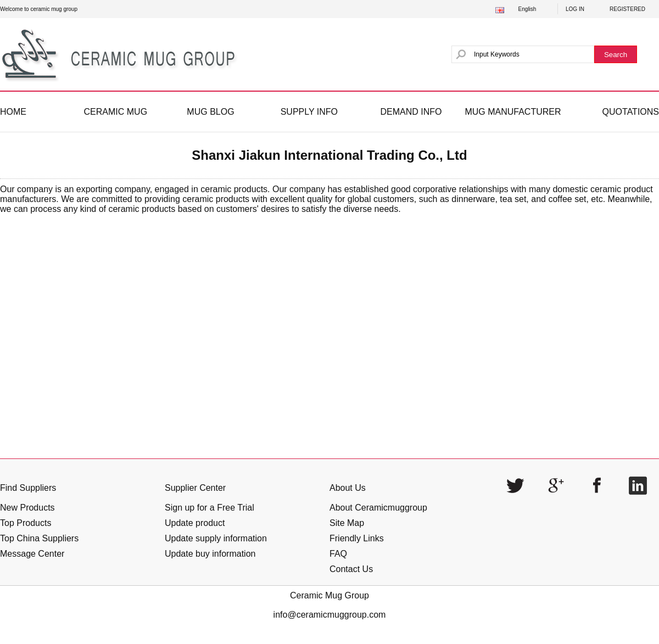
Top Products (26, 523)
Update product (195, 523)
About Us (348, 488)
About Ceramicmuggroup (378, 508)
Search (616, 55)
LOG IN (575, 9)
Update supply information (216, 538)
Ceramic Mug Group (329, 595)
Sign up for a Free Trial (210, 508)
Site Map (347, 523)
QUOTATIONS (631, 112)
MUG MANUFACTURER (513, 112)
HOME (13, 112)
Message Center (32, 554)
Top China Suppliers (39, 538)
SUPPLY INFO (309, 112)
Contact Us (351, 569)
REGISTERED (627, 9)
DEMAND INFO (411, 112)
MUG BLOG (210, 112)
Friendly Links (357, 538)
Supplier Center (195, 488)
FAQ (338, 554)
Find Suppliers (28, 488)
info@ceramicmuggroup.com (330, 615)
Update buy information (210, 554)
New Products (27, 508)
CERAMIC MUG (116, 112)
